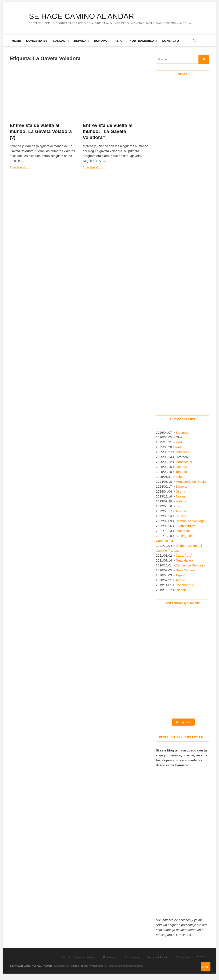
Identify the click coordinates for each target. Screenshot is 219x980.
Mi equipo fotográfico (158, 957)
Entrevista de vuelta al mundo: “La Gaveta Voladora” (108, 132)
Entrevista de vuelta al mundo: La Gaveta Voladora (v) (41, 132)
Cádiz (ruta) (184, 556)
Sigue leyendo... (24, 168)
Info (64, 957)
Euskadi (59, 41)
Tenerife (181, 472)
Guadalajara (184, 561)
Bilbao (180, 477)
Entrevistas (183, 957)
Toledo (180, 580)
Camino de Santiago (190, 521)
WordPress (97, 966)
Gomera (181, 467)
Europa (101, 41)
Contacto (170, 41)
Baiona (181, 497)
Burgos (181, 516)
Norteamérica (142, 41)
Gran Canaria (185, 570)
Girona (180, 492)
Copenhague (185, 585)
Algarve (181, 575)
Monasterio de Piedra (191, 482)
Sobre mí (201, 957)
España (80, 41)
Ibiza (179, 506)
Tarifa (179, 447)
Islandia (181, 590)
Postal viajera (132, 957)
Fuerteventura (186, 526)
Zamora (181, 487)
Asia (118, 41)
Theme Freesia (79, 966)
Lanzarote (183, 531)
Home (16, 41)
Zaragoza (183, 432)
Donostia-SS (37, 41)
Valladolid (182, 452)
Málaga (181, 501)
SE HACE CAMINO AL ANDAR (82, 16)
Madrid (181, 442)
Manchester (184, 462)
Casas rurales (110, 957)
